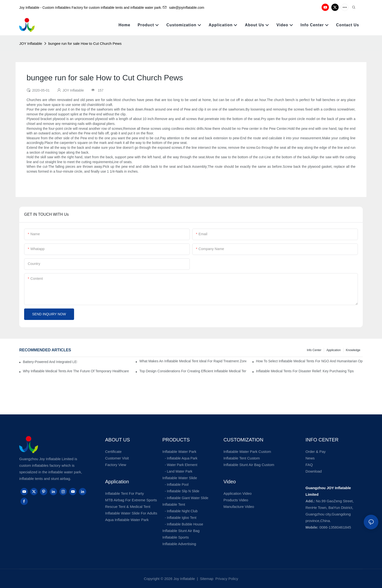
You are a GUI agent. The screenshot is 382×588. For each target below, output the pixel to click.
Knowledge (353, 350)
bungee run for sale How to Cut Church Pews (85, 43)
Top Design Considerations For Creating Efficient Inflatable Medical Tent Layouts (193, 371)
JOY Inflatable (31, 43)
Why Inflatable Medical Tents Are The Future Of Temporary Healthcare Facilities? (76, 371)
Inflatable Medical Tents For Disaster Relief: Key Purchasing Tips (305, 371)
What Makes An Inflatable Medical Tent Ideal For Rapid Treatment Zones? (193, 361)
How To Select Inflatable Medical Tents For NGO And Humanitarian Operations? (309, 361)
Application (334, 350)
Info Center (314, 350)
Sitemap (206, 579)
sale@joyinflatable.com (183, 8)
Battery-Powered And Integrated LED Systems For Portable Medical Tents (50, 362)
